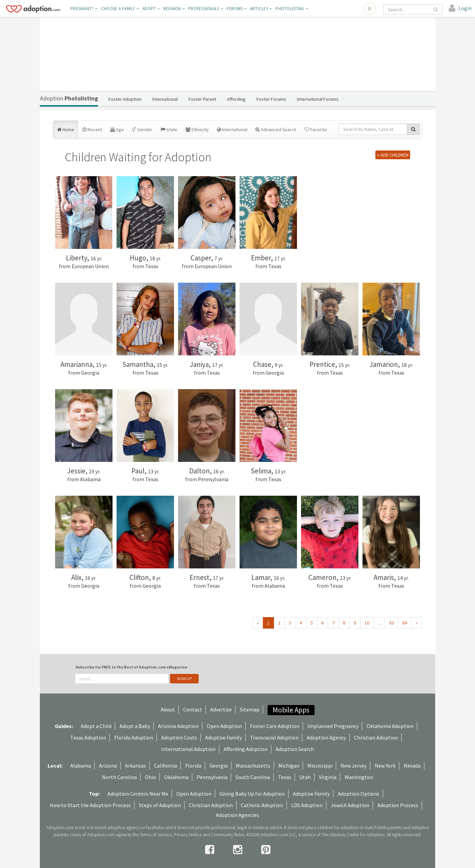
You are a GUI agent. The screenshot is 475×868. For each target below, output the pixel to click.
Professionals (206, 9)
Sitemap (250, 709)
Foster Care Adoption (275, 726)
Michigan (289, 766)
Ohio (151, 777)
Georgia (219, 766)
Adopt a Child (96, 726)
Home (66, 130)
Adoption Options (359, 794)
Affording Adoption (246, 749)
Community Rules (228, 835)
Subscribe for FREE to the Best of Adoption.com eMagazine (131, 667)
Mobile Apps (291, 710)
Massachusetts (253, 766)
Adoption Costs (179, 737)
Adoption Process (398, 805)
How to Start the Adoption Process (90, 805)
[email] (122, 679)
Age (117, 130)
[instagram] (239, 850)
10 (367, 623)
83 (392, 623)
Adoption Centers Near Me (138, 794)
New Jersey (354, 766)
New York (385, 766)
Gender (142, 130)
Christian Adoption (376, 737)
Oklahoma (176, 777)
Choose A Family (120, 9)
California (166, 766)
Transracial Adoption (274, 737)
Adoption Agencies (237, 815)
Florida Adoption (134, 737)
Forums (237, 9)
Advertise (221, 709)
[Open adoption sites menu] (370, 9)
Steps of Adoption (160, 805)
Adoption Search (295, 749)
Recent (92, 130)
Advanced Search (276, 130)
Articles (261, 9)
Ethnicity (197, 130)
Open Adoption (224, 726)
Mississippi (320, 766)
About (168, 709)
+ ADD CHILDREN (393, 155)
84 (405, 623)
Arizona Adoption (178, 726)
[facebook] (211, 850)
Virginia (328, 777)
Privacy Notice (188, 835)
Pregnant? (84, 9)
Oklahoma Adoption (390, 726)
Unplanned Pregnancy (333, 726)
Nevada (412, 766)
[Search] (408, 9)
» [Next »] (417, 623)
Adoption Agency (326, 737)
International (232, 130)
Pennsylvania (212, 777)
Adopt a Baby (135, 726)
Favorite (316, 130)
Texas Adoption (88, 737)
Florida (193, 766)
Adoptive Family (223, 737)
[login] (460, 8)
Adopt (151, 9)
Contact (193, 709)
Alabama (81, 766)
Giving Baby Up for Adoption (252, 794)
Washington (359, 777)
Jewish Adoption (350, 805)
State (169, 130)
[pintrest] (266, 850)
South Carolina (253, 777)
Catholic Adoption (262, 805)
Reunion (174, 9)
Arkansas (135, 766)
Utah (305, 777)
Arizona (108, 766)
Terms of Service (156, 835)
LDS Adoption (307, 805)
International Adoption (188, 749)
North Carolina (119, 777)
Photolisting (292, 9)
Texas (285, 777)
